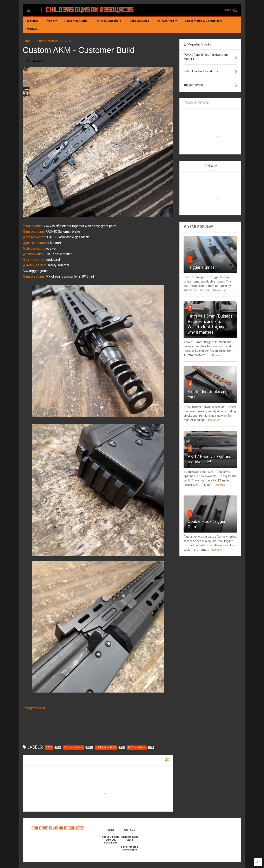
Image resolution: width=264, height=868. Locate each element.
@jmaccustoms (34, 232)
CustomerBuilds (48, 41)
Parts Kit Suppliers (108, 21)
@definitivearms (34, 237)
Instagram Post (34, 708)
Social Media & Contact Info (203, 21)
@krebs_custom (35, 265)
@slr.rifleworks (33, 260)
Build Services (139, 21)
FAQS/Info (167, 21)
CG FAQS (130, 830)
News (52, 21)
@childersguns (33, 248)
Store (32, 29)
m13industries (33, 226)
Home (33, 21)
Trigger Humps (201, 267)
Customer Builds (76, 21)
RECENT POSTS (196, 103)
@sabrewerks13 (35, 254)
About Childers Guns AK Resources (111, 840)
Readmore (219, 290)
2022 (68, 41)
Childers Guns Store (130, 838)
